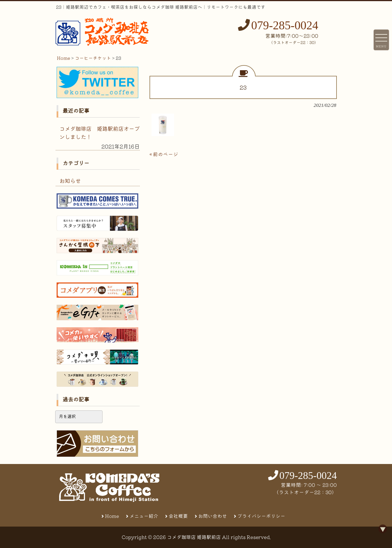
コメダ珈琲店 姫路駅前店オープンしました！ (100, 133)
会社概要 (178, 516)
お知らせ (70, 181)
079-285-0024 (285, 25)
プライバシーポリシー (261, 516)
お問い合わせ (213, 516)
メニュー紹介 (144, 516)
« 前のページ (164, 154)
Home (112, 516)
